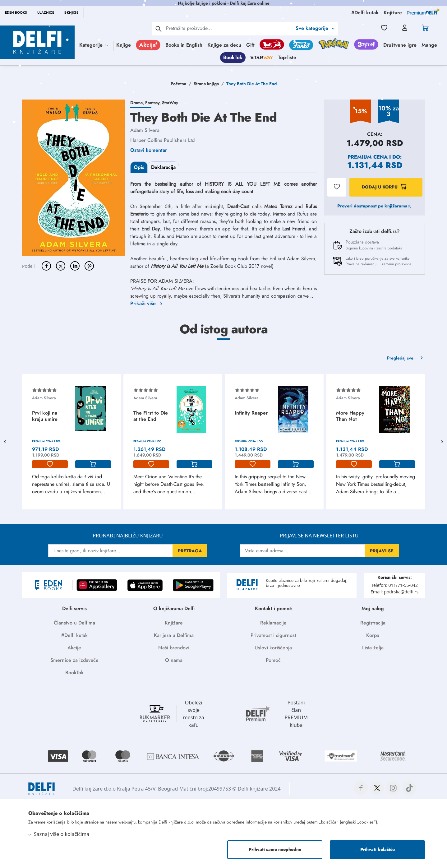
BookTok (233, 57)
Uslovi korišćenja (273, 648)
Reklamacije (273, 623)
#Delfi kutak (74, 635)
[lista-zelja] (50, 464)
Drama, (138, 103)
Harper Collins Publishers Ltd (162, 140)
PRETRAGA (190, 551)
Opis (139, 167)
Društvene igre (400, 45)
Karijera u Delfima (174, 635)
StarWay (170, 103)
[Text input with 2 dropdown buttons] (229, 28)
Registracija (373, 623)
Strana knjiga (206, 84)
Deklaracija (163, 167)
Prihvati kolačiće (378, 849)
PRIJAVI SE (382, 551)
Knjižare (174, 623)
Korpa (373, 635)
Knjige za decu (224, 45)
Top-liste (287, 57)
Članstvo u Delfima (74, 623)
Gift (250, 45)
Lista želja (373, 648)
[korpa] (93, 464)
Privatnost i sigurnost (273, 635)
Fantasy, (154, 103)
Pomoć (273, 660)
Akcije (74, 648)
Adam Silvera (145, 130)
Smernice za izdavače (74, 660)
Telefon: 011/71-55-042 (394, 585)
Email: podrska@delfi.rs (394, 592)
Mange (429, 45)
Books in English (184, 45)
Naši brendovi (174, 648)
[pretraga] (159, 29)
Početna (178, 84)
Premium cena (368, 157)
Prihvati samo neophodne (275, 849)
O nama (174, 660)
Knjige (124, 45)
